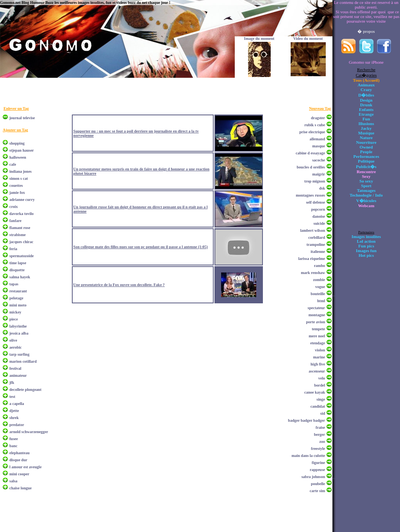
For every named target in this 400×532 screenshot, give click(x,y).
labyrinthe (18, 326)
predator (17, 425)
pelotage (16, 298)
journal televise (22, 118)
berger (320, 434)
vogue (320, 287)
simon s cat (19, 178)
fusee (14, 439)
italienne (318, 252)
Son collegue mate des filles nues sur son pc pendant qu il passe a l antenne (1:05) (141, 247)
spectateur (316, 308)
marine (319, 357)
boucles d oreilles (311, 167)
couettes (16, 185)
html (321, 301)
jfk (12, 382)
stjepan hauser (22, 150)
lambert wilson (312, 230)
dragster (318, 118)
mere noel (317, 336)
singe (321, 399)
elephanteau (20, 453)
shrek (14, 418)
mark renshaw (313, 273)
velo (322, 378)
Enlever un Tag (16, 108)
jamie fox (17, 193)
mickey (15, 312)
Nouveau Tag (320, 108)
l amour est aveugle (25, 467)
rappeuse (317, 470)
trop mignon (315, 181)
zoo (322, 442)
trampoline (316, 245)
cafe (13, 164)
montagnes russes (310, 195)
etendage (318, 343)
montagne (317, 315)
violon (320, 350)
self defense (315, 202)
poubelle (318, 484)
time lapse (18, 263)
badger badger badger (306, 420)
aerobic (15, 347)
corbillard (317, 237)
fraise (320, 427)
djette (14, 411)
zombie (319, 280)
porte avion (315, 322)
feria (13, 249)
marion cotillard (23, 361)
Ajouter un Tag (15, 130)
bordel (320, 385)
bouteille (318, 294)
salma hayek (20, 277)
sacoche (319, 160)
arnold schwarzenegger (29, 432)
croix (13, 207)
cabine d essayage (310, 153)
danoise (319, 216)
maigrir (319, 174)
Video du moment (308, 39)
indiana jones (21, 171)
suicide (319, 223)
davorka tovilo (21, 214)
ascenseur (317, 371)
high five (318, 364)
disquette (17, 270)
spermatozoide (21, 256)
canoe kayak (315, 392)
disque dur (18, 460)
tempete (318, 329)
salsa (13, 481)
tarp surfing (19, 354)
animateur (18, 375)
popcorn (318, 209)
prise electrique (312, 132)
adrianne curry (22, 200)
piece (14, 319)
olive (13, 340)
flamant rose (20, 228)
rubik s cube (315, 125)
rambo (320, 266)
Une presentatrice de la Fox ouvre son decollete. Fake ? (119, 285)
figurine (318, 463)
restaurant (18, 291)
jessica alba (19, 333)
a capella (17, 404)
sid (323, 413)
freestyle (318, 449)
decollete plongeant (25, 390)
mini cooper (19, 474)
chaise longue (21, 488)
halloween (18, 157)
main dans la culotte (308, 456)
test (12, 397)
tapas (14, 284)
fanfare (15, 221)
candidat (318, 406)
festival (15, 368)
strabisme (18, 235)
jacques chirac (21, 242)
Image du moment (259, 39)
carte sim (317, 491)
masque (319, 146)
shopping (17, 143)
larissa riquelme (312, 259)
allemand (317, 139)
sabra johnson (313, 477)
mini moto (18, 305)
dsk (322, 188)
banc (13, 446)
